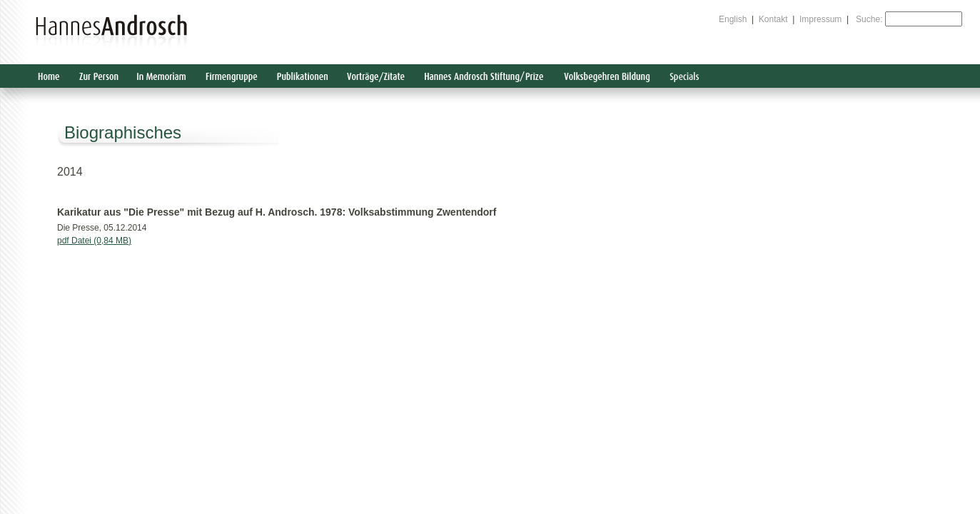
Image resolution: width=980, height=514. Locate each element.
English (733, 19)
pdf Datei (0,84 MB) (94, 241)
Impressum (820, 19)
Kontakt (773, 19)
